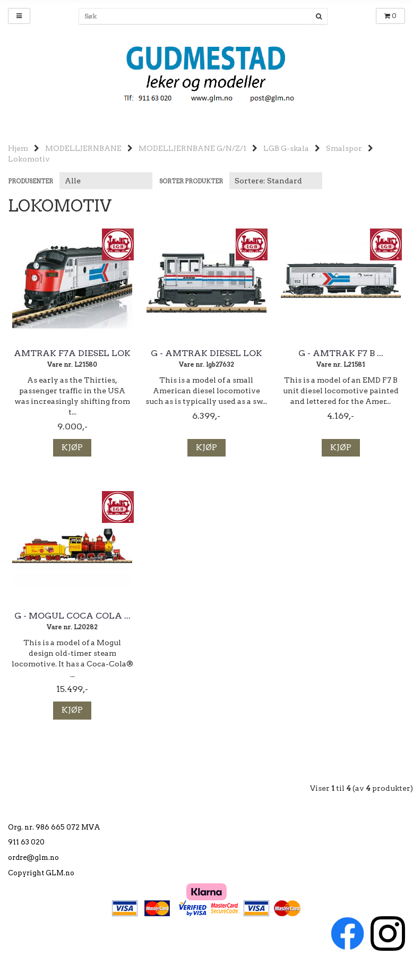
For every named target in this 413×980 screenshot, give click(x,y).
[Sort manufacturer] (106, 181)
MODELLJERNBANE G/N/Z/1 (192, 148)
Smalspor (344, 148)
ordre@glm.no (33, 857)
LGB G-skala (286, 148)
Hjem (18, 148)
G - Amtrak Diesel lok (206, 353)
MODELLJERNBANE (83, 148)
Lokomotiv (29, 159)
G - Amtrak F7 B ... (341, 353)
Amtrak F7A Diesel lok (72, 353)
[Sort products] (276, 181)
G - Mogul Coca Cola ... (72, 616)
